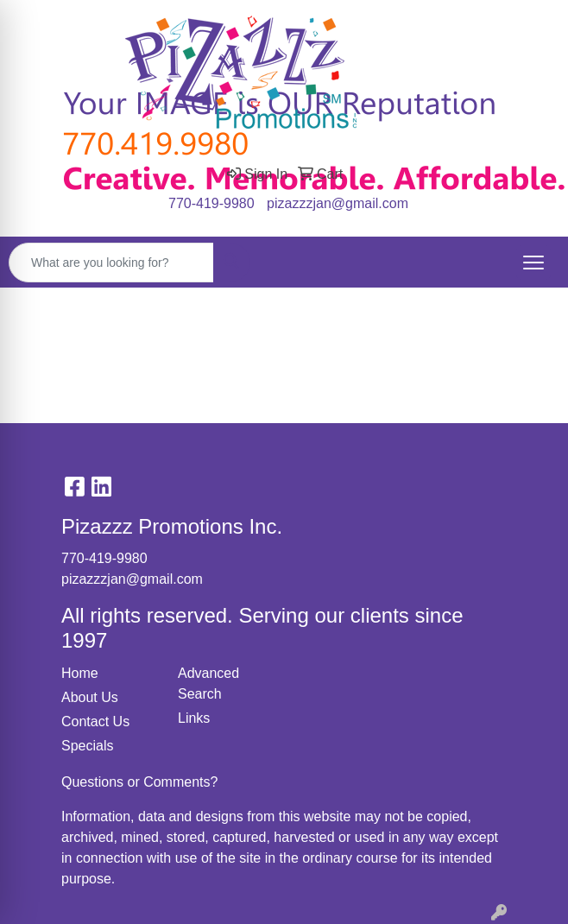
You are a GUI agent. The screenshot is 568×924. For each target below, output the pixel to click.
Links (194, 718)
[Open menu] (533, 263)
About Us (90, 697)
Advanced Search (208, 684)
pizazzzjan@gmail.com (338, 203)
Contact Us (95, 721)
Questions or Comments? (139, 782)
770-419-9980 (211, 203)
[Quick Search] (111, 263)
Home (80, 673)
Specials (87, 746)
